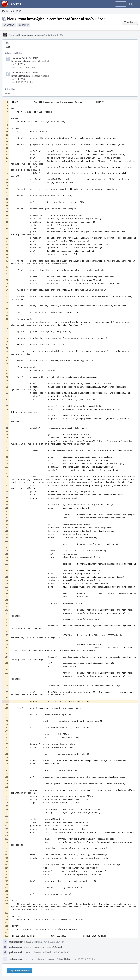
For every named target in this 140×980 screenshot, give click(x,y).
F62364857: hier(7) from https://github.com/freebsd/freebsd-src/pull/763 (31, 76)
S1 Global (57, 947)
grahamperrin (29, 35)
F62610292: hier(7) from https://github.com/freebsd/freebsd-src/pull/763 (31, 61)
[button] (137, 4)
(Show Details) (65, 959)
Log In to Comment (20, 971)
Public (25, 25)
